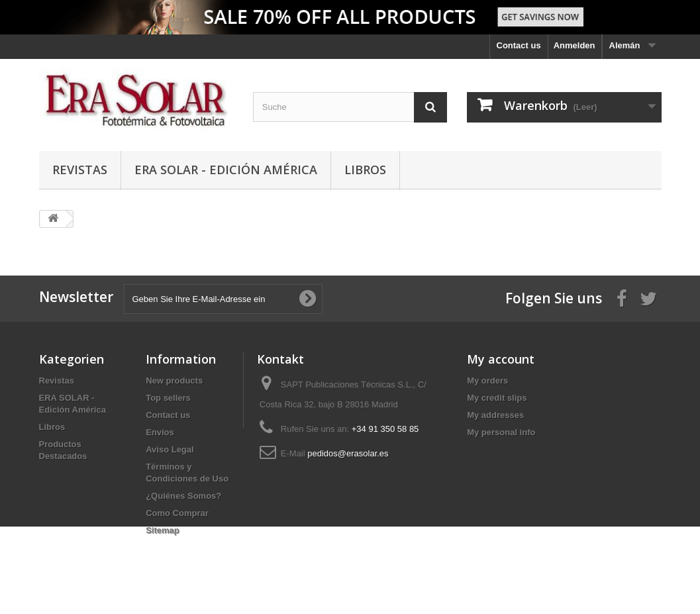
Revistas (80, 170)
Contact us (519, 45)
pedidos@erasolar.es (348, 453)
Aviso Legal (170, 449)
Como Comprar (177, 513)
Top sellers (168, 398)
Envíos (160, 432)
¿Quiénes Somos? (183, 496)
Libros (365, 170)
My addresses (495, 415)
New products (174, 381)
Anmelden (575, 45)
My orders (487, 381)
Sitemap (163, 530)
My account (501, 359)
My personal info (501, 432)
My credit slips (497, 398)
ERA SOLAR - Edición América (226, 170)
